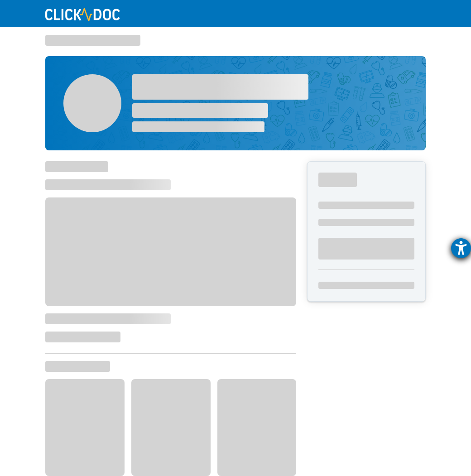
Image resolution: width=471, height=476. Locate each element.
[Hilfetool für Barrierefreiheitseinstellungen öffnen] (461, 248)
